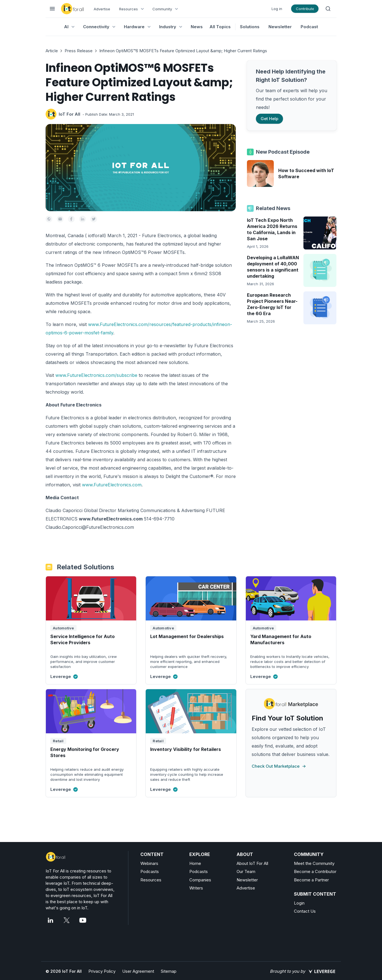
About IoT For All (252, 863)
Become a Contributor (315, 871)
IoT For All (69, 114)
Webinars (149, 863)
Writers (196, 888)
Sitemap (169, 971)
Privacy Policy (102, 971)
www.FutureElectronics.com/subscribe (96, 375)
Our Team (246, 871)
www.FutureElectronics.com (112, 485)
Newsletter (280, 27)
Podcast (309, 27)
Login (299, 903)
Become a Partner (311, 880)
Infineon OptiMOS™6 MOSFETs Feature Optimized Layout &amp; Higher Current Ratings (183, 51)
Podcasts (150, 871)
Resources (151, 880)
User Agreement (138, 971)
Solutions (250, 27)
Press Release (79, 51)
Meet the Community (314, 863)
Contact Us (305, 911)
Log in (277, 9)
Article (52, 51)
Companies (200, 880)
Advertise (102, 9)
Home (195, 863)
